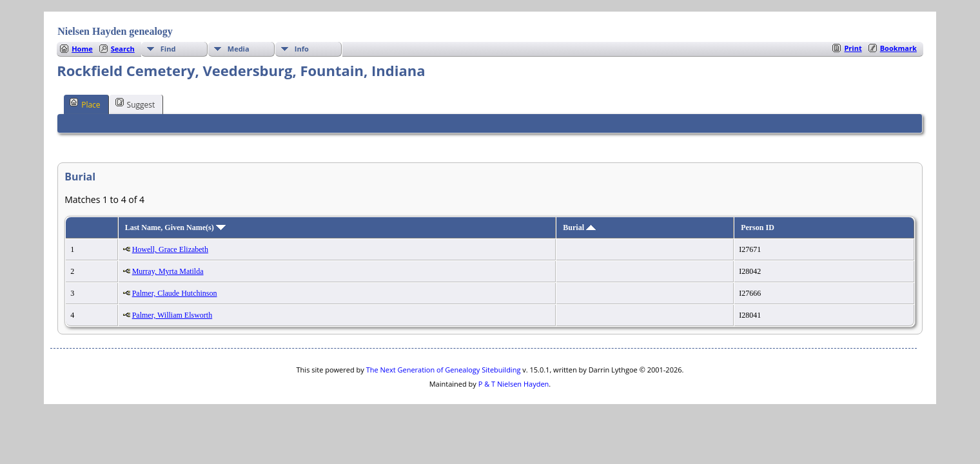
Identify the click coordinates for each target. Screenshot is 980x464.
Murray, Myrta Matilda (168, 271)
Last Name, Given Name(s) (175, 227)
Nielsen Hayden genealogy (115, 31)
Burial (579, 227)
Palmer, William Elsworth (172, 315)
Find (168, 49)
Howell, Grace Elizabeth (170, 249)
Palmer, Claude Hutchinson (175, 293)
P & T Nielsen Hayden (514, 384)
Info (302, 49)
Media (239, 49)
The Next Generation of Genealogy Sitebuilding (444, 370)
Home (82, 49)
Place (85, 104)
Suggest (135, 104)
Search (123, 49)
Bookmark (898, 48)
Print (853, 48)
